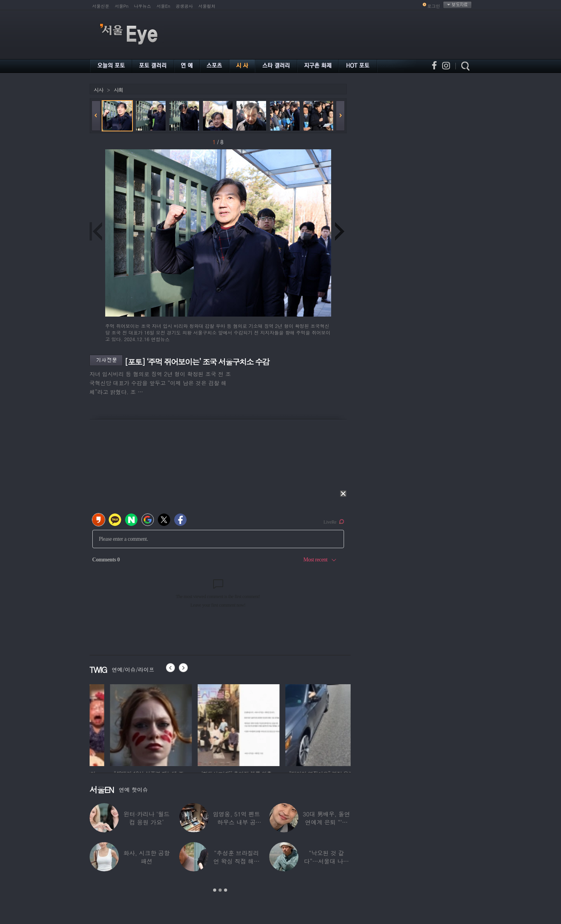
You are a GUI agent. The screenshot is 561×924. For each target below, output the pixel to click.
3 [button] (226, 890)
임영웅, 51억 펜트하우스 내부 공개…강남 (236, 822)
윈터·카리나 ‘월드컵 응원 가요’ (146, 818)
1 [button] (215, 890)
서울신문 (101, 6)
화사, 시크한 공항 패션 (147, 857)
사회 (118, 90)
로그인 (434, 6)
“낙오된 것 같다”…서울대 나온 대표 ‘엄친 (326, 861)
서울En (163, 6)
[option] (126, 724)
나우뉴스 (143, 6)
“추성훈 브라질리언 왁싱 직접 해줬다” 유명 (237, 861)
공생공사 (184, 6)
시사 (99, 90)
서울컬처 (207, 6)
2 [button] (220, 890)
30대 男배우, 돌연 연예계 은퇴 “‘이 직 (326, 822)
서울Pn (122, 6)
